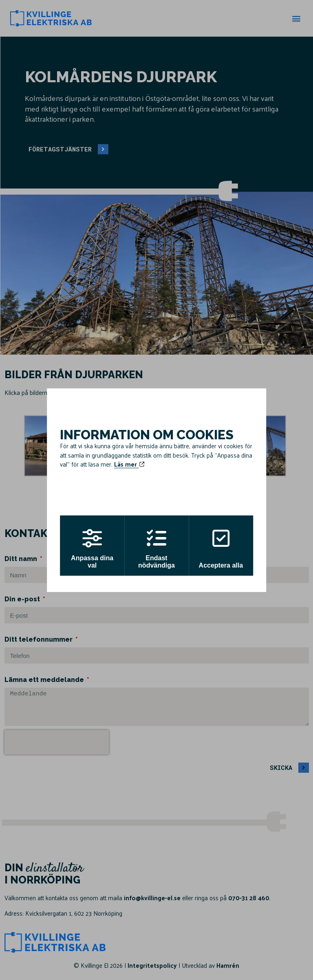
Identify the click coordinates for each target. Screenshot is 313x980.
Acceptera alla (223, 549)
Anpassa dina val (90, 549)
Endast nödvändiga (156, 549)
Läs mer (129, 464)
